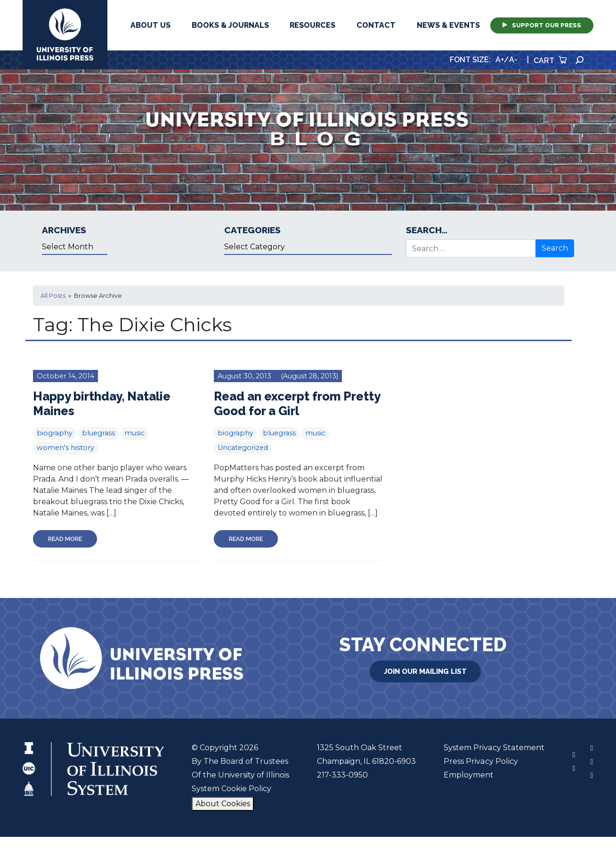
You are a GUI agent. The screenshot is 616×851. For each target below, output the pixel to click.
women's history (65, 448)
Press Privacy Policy (481, 761)
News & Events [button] (448, 25)
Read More (65, 539)
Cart (550, 61)
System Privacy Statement (494, 748)
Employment (469, 775)
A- (513, 60)
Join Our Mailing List (425, 671)
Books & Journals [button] (230, 25)
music (134, 433)
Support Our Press (542, 25)
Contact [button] (376, 25)
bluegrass (98, 433)
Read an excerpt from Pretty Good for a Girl (297, 404)
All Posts (53, 296)
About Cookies (223, 804)
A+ (500, 60)
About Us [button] (150, 25)
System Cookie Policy (231, 789)
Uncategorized (243, 448)
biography (55, 433)
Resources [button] (312, 25)
